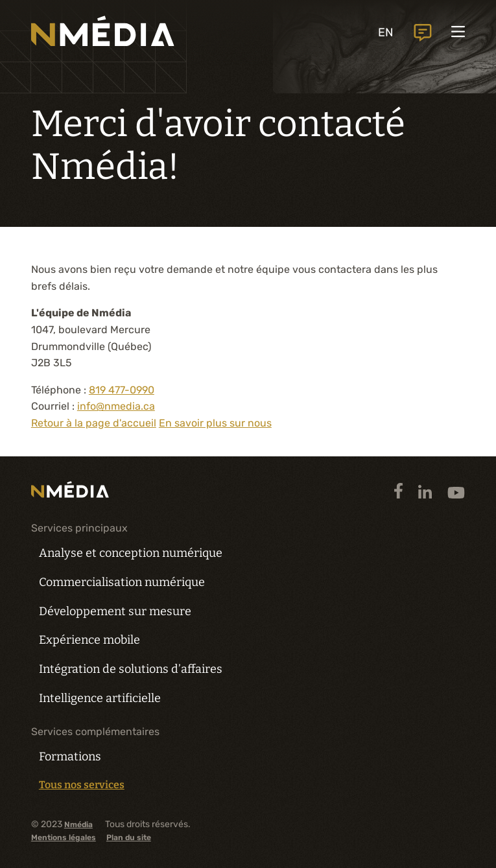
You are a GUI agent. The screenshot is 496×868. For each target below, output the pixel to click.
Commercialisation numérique (122, 582)
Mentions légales (64, 838)
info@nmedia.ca (116, 406)
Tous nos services (82, 785)
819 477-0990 (122, 390)
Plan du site (129, 838)
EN (384, 32)
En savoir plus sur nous (215, 423)
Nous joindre (421, 33)
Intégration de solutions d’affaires (131, 669)
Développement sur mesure (115, 611)
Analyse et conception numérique (131, 553)
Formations (70, 757)
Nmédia (78, 825)
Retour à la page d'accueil (94, 423)
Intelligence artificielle (100, 698)
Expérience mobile (89, 640)
